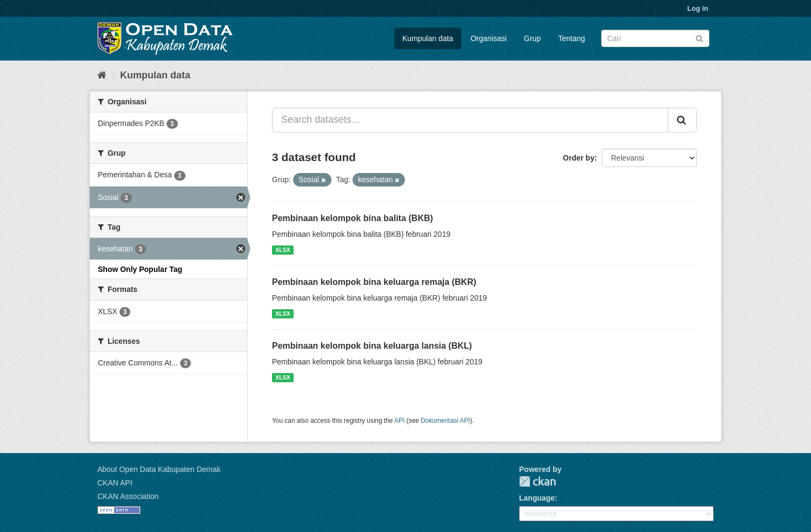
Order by (579, 158)
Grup (532, 38)
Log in (698, 8)
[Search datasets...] (470, 120)
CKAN (537, 481)
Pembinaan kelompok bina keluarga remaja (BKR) (374, 282)
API (399, 421)
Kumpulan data (428, 38)
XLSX (282, 250)
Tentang (571, 38)
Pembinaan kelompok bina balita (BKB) (353, 218)
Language (537, 498)
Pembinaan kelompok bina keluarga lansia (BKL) (372, 346)
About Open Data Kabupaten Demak (159, 469)
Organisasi (488, 38)
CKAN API (115, 483)
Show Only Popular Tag (140, 269)
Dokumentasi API (445, 421)
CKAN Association (128, 496)
